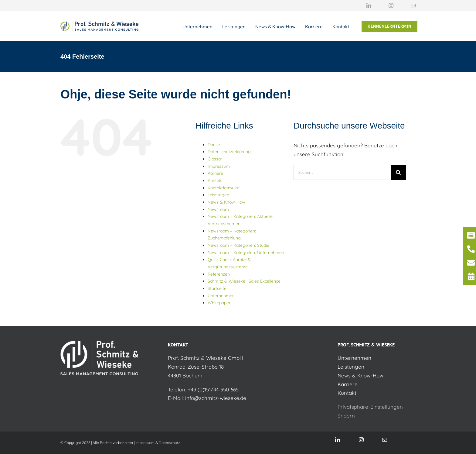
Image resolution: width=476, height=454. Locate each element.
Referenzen (219, 274)
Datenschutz (169, 443)
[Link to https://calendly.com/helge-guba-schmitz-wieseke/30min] (471, 276)
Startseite (217, 288)
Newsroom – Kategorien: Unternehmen (246, 253)
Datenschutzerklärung (229, 152)
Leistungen (218, 195)
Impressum (219, 166)
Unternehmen (221, 296)
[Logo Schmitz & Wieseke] (99, 24)
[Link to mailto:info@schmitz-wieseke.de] (471, 263)
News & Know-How (226, 202)
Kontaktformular (223, 188)
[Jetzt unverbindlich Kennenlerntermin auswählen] (389, 26)
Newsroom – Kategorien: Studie (238, 245)
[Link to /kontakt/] (471, 249)
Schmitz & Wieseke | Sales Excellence (244, 281)
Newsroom (218, 209)
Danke (214, 145)
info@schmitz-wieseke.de (216, 398)
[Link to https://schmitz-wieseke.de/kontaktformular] (471, 235)
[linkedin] (369, 5)
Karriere (215, 173)
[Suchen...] (342, 172)
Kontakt (215, 181)
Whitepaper (219, 303)
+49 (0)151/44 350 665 (213, 389)
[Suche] (398, 172)
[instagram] (391, 5)
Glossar (215, 159)
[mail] (413, 5)
